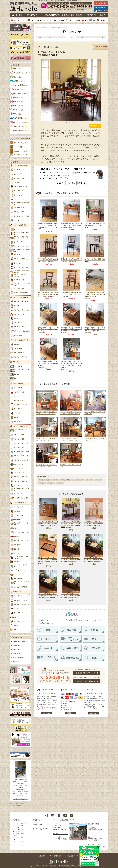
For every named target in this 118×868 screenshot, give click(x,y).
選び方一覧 (16, 65)
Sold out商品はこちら (16, 806)
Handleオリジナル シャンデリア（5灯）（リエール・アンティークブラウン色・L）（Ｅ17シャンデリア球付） (72, 364)
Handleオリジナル (22, 155)
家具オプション (18, 637)
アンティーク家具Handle (43, 27)
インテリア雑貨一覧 (18, 503)
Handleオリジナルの (21, 151)
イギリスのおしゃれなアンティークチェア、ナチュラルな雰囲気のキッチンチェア (94, 524)
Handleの (20, 147)
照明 (62, 20)
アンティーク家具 (36, 20)
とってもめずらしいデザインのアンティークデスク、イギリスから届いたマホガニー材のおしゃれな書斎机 (71, 524)
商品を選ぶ (17, 820)
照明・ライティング (20, 835)
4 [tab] (76, 122)
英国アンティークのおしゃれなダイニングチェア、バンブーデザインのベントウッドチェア (72, 260)
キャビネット (21, 829)
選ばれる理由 (58, 828)
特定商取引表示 (57, 856)
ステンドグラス (19, 831)
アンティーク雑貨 (51, 20)
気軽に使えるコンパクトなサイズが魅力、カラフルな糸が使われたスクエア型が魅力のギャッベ (72, 329)
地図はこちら (20, 795)
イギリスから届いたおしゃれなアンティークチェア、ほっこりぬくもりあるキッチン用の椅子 (48, 294)
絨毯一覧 (15, 362)
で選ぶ (19, 85)
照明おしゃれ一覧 (18, 384)
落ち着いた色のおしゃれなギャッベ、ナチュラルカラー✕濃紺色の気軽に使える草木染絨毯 (48, 560)
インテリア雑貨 (19, 837)
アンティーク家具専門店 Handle (64, 820)
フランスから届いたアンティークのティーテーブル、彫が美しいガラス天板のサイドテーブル (48, 260)
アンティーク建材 (19, 841)
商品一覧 (16, 162)
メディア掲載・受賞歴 (61, 839)
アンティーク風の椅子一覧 (20, 340)
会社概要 (79, 15)
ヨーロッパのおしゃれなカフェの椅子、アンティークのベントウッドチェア (72, 294)
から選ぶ (16, 69)
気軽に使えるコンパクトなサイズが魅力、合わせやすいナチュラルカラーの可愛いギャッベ (95, 329)
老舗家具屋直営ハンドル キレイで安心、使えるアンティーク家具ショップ (25, 7)
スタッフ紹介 (58, 837)
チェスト (19, 828)
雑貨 (86, 20)
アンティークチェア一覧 (20, 166)
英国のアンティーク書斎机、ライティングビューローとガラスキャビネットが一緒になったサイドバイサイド (48, 225)
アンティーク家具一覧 (19, 225)
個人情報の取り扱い (74, 856)
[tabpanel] (71, 90)
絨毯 (94, 20)
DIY (15, 839)
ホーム (13, 15)
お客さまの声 (37, 824)
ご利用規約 (42, 856)
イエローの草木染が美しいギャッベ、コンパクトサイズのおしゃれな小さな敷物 (71, 560)
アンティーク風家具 (74, 20)
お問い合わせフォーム (98, 845)
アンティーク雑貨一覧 (19, 426)
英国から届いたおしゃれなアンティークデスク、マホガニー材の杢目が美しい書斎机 (72, 225)
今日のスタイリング (56, 27)
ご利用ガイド (92, 15)
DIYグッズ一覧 (17, 592)
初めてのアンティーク (61, 829)
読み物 (69, 15)
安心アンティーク (34, 15)
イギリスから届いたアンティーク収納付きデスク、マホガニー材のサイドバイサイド (48, 524)
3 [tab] (73, 122)
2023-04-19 (66, 27)
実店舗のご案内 (94, 824)
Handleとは (57, 826)
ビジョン (57, 824)
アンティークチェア (20, 20)
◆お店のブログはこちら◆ (20, 799)
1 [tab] (67, 122)
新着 (21, 15)
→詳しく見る (101, 847)
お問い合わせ (103, 15)
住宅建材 (103, 20)
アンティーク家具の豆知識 (17, 804)
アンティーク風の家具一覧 (20, 297)
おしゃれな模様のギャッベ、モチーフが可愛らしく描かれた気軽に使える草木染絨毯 (95, 294)
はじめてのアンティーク (54, 15)
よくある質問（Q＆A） (41, 829)
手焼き (21, 143)
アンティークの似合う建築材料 (22, 139)
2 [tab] (70, 122)
